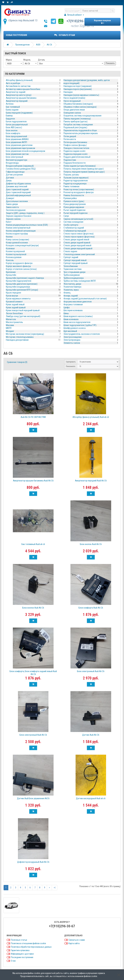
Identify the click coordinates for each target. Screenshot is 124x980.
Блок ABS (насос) (14, 127)
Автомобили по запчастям (18, 86)
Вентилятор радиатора (17, 160)
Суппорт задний (71, 257)
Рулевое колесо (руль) (74, 201)
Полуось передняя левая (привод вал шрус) (84, 169)
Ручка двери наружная (74, 207)
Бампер (9, 116)
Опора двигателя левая (74, 110)
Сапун (66, 216)
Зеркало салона (13, 219)
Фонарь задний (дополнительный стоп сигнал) (85, 299)
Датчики (10, 178)
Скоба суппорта (71, 225)
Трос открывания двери (74, 272)
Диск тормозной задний (17, 189)
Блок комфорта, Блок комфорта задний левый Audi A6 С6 (33, 673)
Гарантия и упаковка (20, 950)
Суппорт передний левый (75, 260)
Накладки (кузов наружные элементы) (81, 95)
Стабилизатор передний (75, 231)
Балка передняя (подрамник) (19, 113)
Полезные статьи (19, 940)
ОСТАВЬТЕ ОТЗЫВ (65, 35)
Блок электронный (14, 157)
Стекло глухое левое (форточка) (79, 234)
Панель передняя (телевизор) (77, 119)
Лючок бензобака (14, 313)
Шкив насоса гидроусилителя (77, 322)
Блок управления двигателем (19, 145)
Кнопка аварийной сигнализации (21, 231)
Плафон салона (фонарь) (75, 145)
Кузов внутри (12, 296)
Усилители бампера (72, 287)
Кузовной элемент (14, 302)
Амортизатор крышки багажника (21, 98)
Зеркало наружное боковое (19, 216)
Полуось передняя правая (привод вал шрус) (84, 172)
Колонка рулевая (14, 257)
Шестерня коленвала (73, 310)
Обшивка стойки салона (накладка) (80, 107)
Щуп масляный (70, 331)
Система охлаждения (73, 222)
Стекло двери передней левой (77, 245)
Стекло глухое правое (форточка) (79, 237)
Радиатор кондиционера (75, 184)
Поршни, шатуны (71, 175)
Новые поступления (16, 35)
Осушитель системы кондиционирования (82, 116)
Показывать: (71, 366)
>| (55, 888)
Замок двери (12, 204)
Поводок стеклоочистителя (76, 148)
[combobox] (14, 63)
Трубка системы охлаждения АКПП (80, 281)
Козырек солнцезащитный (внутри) (22, 245)
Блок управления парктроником (20, 148)
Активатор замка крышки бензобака (23, 89)
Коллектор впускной (15, 251)
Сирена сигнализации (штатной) (78, 219)
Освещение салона (72, 113)
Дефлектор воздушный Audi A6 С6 (33, 862)
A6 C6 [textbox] (27, 64)
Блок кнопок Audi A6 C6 (91, 544)
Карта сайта (74, 943)
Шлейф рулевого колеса (75, 328)
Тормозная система (72, 269)
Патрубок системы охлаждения (78, 125)
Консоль (10, 260)
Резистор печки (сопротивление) (79, 189)
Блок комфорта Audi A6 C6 (91, 608)
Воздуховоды (12, 163)
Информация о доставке (22, 954)
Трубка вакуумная (72, 275)
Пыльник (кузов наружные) (76, 178)
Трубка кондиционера (74, 278)
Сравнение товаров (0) (17, 362)
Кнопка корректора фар (17, 234)
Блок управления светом (17, 154)
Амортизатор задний (16, 92)
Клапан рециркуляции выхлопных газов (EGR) (27, 225)
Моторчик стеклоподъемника (20, 337)
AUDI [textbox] (9, 64)
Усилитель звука (71, 290)
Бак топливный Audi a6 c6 (33, 544)
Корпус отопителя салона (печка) (21, 269)
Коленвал (10, 248)
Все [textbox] (41, 64)
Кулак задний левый (15, 304)
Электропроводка (72, 340)
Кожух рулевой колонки (17, 243)
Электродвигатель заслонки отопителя (82, 334)
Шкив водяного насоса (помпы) (78, 316)
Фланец (67, 293)
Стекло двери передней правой (78, 248)
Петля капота (70, 139)
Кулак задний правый (16, 307)
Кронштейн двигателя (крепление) (22, 284)
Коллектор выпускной (16, 254)
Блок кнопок (12, 130)
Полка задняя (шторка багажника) (80, 166)
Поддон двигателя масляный (77, 157)
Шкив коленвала (71, 319)
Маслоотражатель (14, 322)
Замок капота (12, 207)
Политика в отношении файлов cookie (28, 943)
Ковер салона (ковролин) (17, 240)
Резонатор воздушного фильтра (79, 192)
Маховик (10, 325)
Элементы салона (72, 343)
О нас (13, 961)
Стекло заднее (70, 251)
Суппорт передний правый (76, 263)
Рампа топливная (71, 186)
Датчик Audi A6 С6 (91, 735)
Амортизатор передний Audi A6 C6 (91, 481)
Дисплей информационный (18, 195)
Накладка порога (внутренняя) (78, 89)
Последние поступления (22, 957)
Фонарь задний (71, 296)
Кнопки (9, 237)
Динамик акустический (17, 186)
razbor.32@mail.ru (82, 26)
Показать (110, 63)
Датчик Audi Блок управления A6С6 (33, 798)
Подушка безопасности (75, 163)
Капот (9, 222)
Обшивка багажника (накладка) (78, 104)
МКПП (9, 328)
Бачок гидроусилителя (16, 122)
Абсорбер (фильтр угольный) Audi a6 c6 (91, 417)
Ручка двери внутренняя (75, 204)
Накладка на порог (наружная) (78, 86)
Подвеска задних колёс (75, 151)
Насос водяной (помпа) (74, 98)
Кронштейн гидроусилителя (19, 281)
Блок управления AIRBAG (17, 139)
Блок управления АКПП (16, 142)
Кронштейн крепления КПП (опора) (22, 290)
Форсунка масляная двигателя (78, 302)
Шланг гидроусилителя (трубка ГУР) (80, 325)
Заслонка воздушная (16, 210)
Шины (66, 313)
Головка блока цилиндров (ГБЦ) (21, 169)
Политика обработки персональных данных (31, 947)
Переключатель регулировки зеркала (81, 133)
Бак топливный (13, 107)
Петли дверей (70, 136)
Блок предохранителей (16, 136)
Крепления (11, 272)
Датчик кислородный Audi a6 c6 (91, 798)
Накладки (68, 92)
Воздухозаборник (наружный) (20, 166)
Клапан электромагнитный (18, 228)
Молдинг (10, 331)
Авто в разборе (13, 83)
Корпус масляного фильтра (18, 266)
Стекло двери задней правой (77, 243)
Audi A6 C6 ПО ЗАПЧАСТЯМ (33, 417)
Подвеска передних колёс (76, 154)
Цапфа (67, 307)
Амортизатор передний (17, 101)
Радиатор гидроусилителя (76, 181)
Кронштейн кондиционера (18, 287)
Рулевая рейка (70, 198)
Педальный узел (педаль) (75, 127)
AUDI (38, 45)
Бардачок (10, 119)
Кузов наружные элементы (18, 299)
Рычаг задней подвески (74, 210)
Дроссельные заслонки (17, 201)
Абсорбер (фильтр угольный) (19, 80)
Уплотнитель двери (72, 284)
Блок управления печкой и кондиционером (25, 151)
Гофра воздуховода (15, 172)
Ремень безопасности (74, 195)
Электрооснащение (73, 337)
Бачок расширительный (17, 125)
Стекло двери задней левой (76, 240)
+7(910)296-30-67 (79, 21)
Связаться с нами (77, 940)
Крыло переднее (14, 293)
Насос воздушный (72, 101)
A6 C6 (49, 45)
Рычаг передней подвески (76, 213)
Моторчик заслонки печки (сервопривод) (25, 334)
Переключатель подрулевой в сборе (80, 130)
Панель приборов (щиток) (76, 122)
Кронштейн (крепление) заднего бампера (25, 278)
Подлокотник (70, 160)
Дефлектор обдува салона (18, 184)
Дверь (9, 181)
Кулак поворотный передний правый (23, 310)
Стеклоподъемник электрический (79, 254)
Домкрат (10, 198)
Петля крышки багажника (75, 142)
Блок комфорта (13, 133)
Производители (22, 45)
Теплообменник (71, 266)
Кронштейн (11, 275)
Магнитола (11, 319)
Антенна (10, 104)
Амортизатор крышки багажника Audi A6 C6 (33, 481)
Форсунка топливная (73, 304)
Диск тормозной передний (18, 192)
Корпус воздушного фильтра (19, 263)
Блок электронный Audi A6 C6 (91, 671)
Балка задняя (12, 110)
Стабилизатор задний (74, 228)
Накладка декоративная (17, 340)
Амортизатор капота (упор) (19, 95)
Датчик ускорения (14, 175)
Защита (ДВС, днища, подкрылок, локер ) (25, 213)
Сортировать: (71, 362)
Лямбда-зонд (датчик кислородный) (23, 316)
